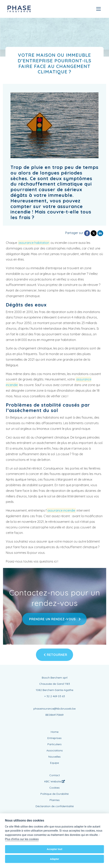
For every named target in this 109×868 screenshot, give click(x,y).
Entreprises (54, 738)
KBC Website (55, 781)
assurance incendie (61, 510)
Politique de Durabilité (54, 794)
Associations (55, 750)
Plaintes (55, 800)
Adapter (54, 859)
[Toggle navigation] (99, 9)
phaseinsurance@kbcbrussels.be (54, 709)
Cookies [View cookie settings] (54, 788)
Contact (55, 775)
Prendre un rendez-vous (54, 619)
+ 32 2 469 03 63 (55, 696)
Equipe (54, 763)
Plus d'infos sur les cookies (22, 839)
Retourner (55, 655)
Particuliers (54, 744)
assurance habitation (34, 243)
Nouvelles (54, 757)
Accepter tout (55, 849)
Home (55, 732)
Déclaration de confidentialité (55, 806)
